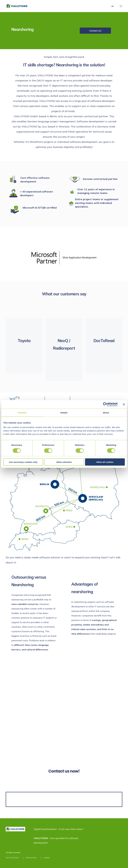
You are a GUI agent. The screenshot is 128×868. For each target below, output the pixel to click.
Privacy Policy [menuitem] (31, 858)
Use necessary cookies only (23, 462)
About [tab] (106, 413)
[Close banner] (124, 404)
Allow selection (64, 462)
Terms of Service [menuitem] (12, 858)
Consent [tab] (22, 413)
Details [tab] (64, 413)
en (113, 6)
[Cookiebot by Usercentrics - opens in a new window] (105, 404)
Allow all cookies (105, 462)
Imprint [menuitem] (47, 858)
